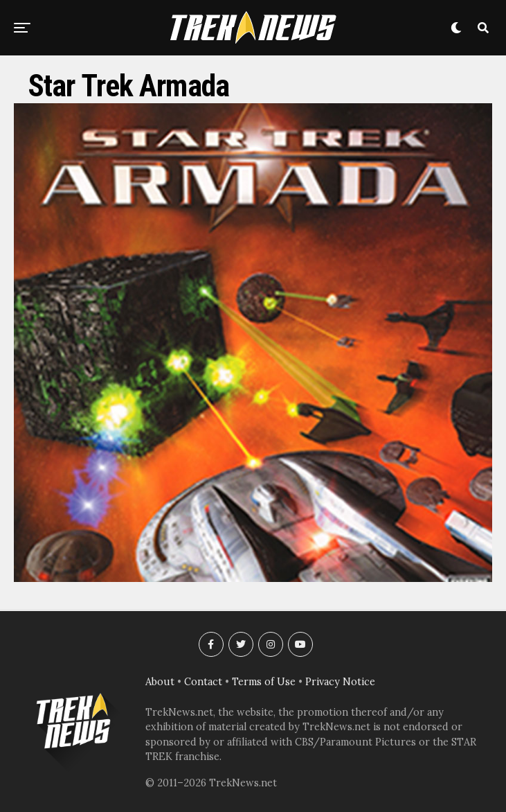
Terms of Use (264, 682)
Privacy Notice (340, 682)
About (160, 682)
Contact (203, 682)
